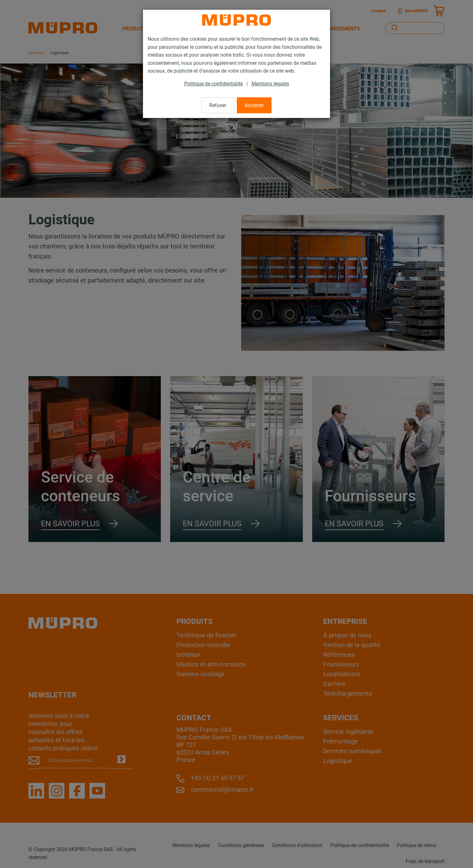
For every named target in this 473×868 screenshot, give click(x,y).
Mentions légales (270, 84)
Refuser (218, 105)
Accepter (254, 105)
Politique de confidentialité (214, 84)
